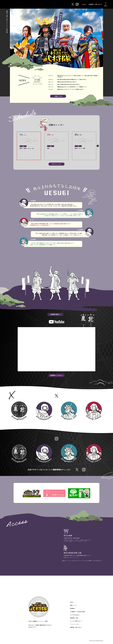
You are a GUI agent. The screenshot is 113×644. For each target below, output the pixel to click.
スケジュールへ (56, 164)
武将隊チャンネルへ (56, 376)
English (84, 4)
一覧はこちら (58, 96)
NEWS (72, 604)
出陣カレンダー (74, 607)
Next (98, 146)
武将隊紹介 (73, 610)
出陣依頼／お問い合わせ (95, 4)
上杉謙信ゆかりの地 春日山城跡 (77, 614)
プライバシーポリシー (75, 626)
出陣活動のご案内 (74, 620)
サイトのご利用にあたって (76, 623)
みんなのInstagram (74, 617)
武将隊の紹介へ (55, 315)
